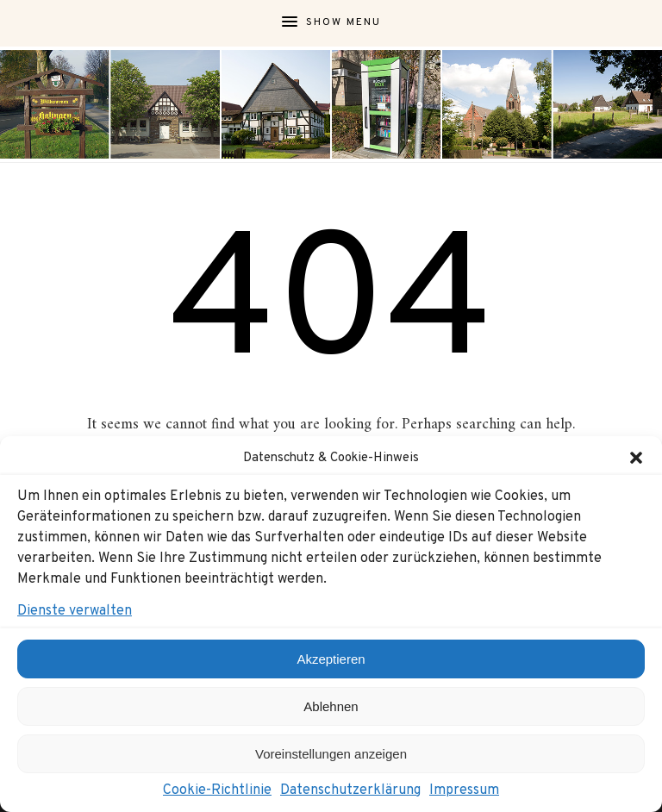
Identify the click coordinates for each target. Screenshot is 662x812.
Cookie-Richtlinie (217, 790)
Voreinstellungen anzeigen (331, 754)
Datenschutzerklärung (350, 790)
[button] (636, 458)
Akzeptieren (331, 659)
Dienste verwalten (75, 611)
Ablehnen (331, 706)
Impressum (464, 790)
